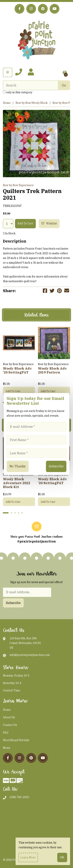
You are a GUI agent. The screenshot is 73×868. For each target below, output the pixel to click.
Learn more (28, 857)
